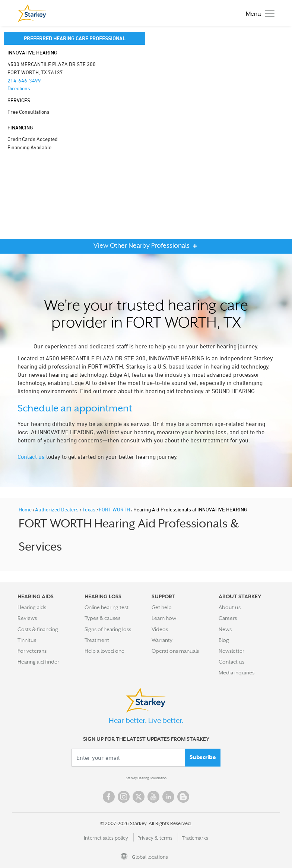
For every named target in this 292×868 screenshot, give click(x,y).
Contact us (31, 457)
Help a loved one (104, 651)
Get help (162, 607)
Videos (160, 629)
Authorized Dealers (57, 509)
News (225, 629)
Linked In (168, 797)
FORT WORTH (115, 509)
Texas (89, 509)
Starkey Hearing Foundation (146, 778)
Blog (224, 640)
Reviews (27, 618)
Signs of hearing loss (108, 629)
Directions (19, 88)
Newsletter (231, 651)
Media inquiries (237, 673)
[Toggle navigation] (258, 13)
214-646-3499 (24, 80)
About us (230, 607)
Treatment (97, 640)
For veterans (32, 651)
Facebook (109, 797)
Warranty (162, 640)
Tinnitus (27, 640)
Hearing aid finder (38, 662)
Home (26, 509)
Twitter (139, 797)
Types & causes (102, 618)
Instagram (124, 797)
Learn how (164, 618)
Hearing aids (32, 607)
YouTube (153, 797)
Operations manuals (175, 651)
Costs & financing (38, 629)
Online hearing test (107, 607)
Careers (228, 618)
